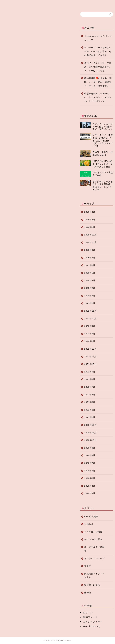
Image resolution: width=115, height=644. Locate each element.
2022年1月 (90, 341)
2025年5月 (90, 273)
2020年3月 (90, 493)
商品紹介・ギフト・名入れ (94, 576)
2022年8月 (90, 334)
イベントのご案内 (93, 539)
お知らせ (6, 16)
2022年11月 (90, 311)
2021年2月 (90, 410)
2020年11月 (90, 433)
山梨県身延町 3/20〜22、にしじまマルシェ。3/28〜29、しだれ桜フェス (98, 97)
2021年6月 (90, 395)
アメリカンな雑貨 (93, 532)
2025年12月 (90, 235)
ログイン (88, 613)
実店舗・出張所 (92, 585)
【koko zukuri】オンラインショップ (98, 38)
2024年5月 (90, 296)
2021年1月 (90, 417)
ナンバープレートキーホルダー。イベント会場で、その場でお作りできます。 (98, 51)
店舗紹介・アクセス (69, 5)
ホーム (10, 4)
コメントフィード (93, 622)
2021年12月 (90, 349)
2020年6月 (90, 471)
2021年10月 (90, 364)
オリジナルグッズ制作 (54, 5)
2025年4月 (90, 281)
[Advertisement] (38, 97)
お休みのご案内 (10, 196)
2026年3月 (90, 220)
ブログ (25, 4)
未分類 (88, 593)
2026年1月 (90, 227)
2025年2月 (90, 288)
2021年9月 (90, 372)
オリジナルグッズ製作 (94, 549)
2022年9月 (90, 326)
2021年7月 (90, 387)
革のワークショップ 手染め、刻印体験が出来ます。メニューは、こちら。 (98, 67)
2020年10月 (90, 440)
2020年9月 (90, 448)
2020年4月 (90, 486)
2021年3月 (90, 402)
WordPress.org (92, 626)
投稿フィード (90, 617)
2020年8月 (90, 455)
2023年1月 (90, 303)
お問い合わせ (85, 5)
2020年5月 (90, 478)
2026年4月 (90, 212)
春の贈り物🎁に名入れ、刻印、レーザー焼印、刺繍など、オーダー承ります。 (98, 82)
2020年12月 (90, 425)
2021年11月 (90, 357)
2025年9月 (90, 250)
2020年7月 (90, 463)
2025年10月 (90, 242)
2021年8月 (90, 379)
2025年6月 (90, 265)
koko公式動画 (91, 517)
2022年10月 (90, 319)
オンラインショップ (40, 5)
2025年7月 (90, 258)
